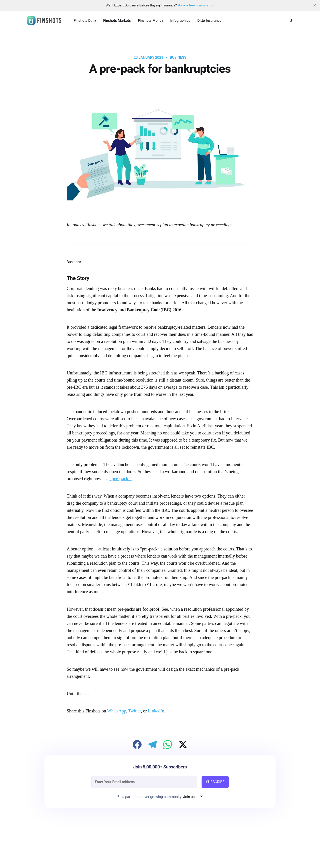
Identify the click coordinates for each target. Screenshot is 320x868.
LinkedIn (156, 711)
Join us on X (192, 797)
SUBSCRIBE (215, 782)
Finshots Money (150, 21)
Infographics (180, 21)
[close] (315, 5)
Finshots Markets (117, 21)
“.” (121, 479)
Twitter (135, 711)
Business (178, 58)
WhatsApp (117, 711)
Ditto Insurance (209, 21)
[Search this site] (291, 20)
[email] (144, 782)
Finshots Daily (85, 21)
